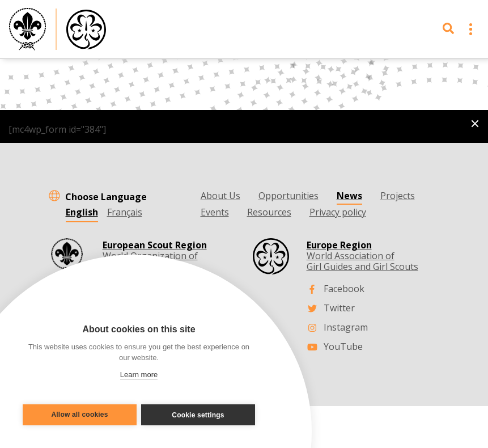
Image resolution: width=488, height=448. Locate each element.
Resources (269, 212)
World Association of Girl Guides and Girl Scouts (362, 256)
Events (215, 212)
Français (125, 212)
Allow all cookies (77, 415)
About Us (220, 196)
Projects (398, 196)
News (349, 196)
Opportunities (288, 196)
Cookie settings (201, 415)
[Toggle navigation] (471, 29)
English (82, 212)
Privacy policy (338, 212)
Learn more (139, 375)
